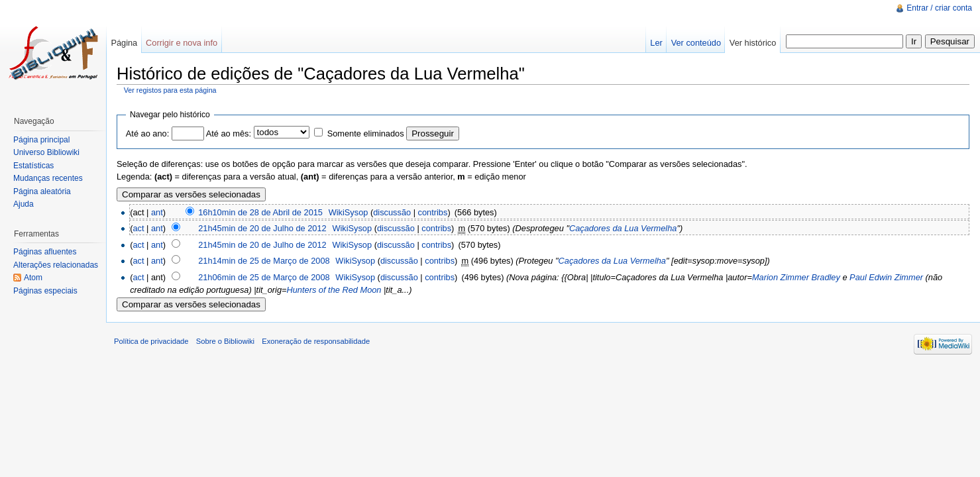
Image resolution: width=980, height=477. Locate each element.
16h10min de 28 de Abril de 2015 (260, 212)
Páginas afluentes (45, 252)
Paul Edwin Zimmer (886, 277)
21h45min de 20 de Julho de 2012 (262, 228)
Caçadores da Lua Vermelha (623, 228)
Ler (656, 43)
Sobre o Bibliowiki (225, 341)
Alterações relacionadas (56, 265)
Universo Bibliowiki (46, 152)
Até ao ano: (147, 133)
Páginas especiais (45, 291)
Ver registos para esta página (170, 90)
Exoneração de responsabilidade (316, 341)
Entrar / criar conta (939, 8)
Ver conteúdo (696, 43)
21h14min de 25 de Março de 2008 (264, 261)
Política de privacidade (151, 341)
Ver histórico (753, 43)
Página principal (41, 140)
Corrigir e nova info (182, 43)
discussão (392, 212)
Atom (33, 278)
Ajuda (24, 204)
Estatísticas (33, 166)
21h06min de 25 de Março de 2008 (264, 277)
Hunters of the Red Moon (334, 290)
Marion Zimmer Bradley (796, 277)
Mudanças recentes (48, 178)
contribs (433, 212)
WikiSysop (349, 212)
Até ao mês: (229, 133)
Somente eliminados (366, 133)
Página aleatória (42, 191)
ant (157, 212)
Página (124, 43)
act (138, 228)
